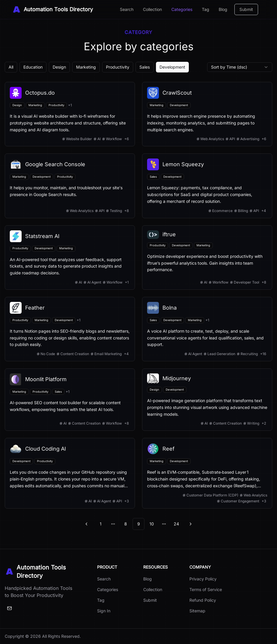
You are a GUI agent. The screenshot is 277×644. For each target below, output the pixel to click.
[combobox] (240, 67)
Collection (152, 9)
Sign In (104, 611)
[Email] (9, 608)
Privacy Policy (203, 579)
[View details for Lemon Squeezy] (207, 186)
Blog (223, 9)
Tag (206, 9)
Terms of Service (206, 589)
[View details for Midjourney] (207, 400)
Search (127, 9)
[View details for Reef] (207, 473)
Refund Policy (203, 600)
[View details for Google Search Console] (70, 186)
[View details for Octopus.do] (70, 114)
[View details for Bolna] (207, 329)
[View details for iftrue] (207, 258)
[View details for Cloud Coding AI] (70, 473)
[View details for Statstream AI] (70, 258)
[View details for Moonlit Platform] (70, 400)
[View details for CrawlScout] (207, 114)
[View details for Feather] (70, 329)
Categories (182, 9)
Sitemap (197, 611)
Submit (246, 9)
